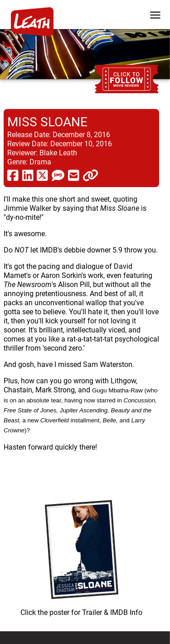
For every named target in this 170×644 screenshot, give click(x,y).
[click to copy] (90, 175)
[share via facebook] (13, 175)
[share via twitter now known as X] (42, 175)
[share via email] (74, 175)
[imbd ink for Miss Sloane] (81, 556)
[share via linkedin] (28, 175)
